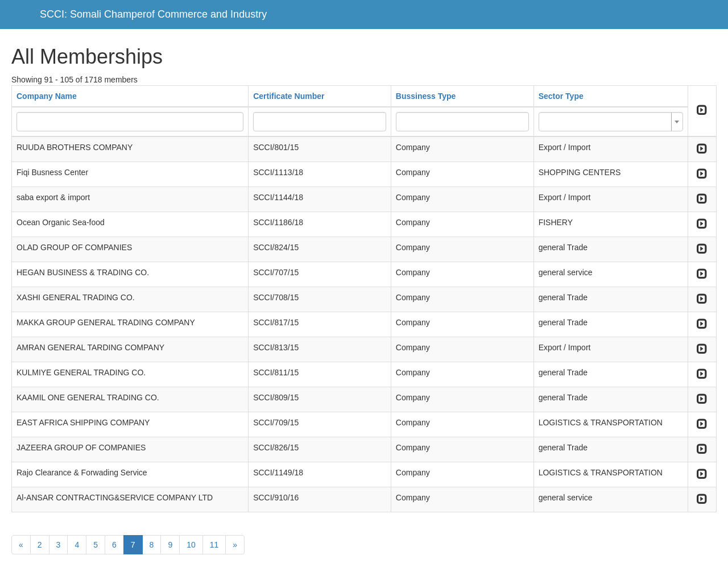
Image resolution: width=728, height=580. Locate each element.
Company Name (47, 96)
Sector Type (561, 96)
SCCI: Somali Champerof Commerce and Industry (153, 14)
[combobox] (611, 122)
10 (191, 545)
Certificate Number (289, 96)
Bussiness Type (426, 96)
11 (214, 545)
